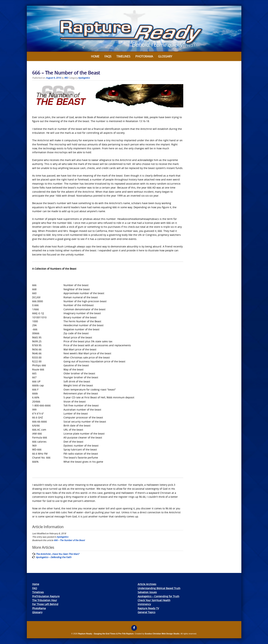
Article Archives (147, 584)
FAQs (108, 56)
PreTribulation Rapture (46, 596)
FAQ (35, 588)
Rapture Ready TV (148, 608)
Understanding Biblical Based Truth (159, 588)
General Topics (147, 612)
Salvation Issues (147, 592)
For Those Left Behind (45, 604)
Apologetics (84, 78)
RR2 (66, 78)
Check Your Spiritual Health (154, 600)
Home (95, 56)
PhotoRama (39, 608)
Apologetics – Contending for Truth (158, 596)
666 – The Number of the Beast (69, 540)
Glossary (165, 56)
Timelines (123, 56)
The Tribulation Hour (45, 600)
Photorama (144, 56)
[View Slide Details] (134, 29)
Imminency (144, 604)
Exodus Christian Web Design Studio (162, 634)
